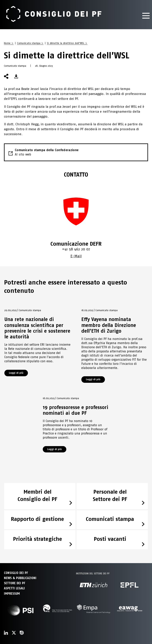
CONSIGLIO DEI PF (16, 573)
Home (7, 43)
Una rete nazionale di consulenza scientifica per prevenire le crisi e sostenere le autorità (37, 328)
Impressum (12, 594)
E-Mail (76, 256)
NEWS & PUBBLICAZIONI (20, 578)
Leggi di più (16, 373)
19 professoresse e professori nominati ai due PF (76, 410)
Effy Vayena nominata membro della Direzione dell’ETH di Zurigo (109, 325)
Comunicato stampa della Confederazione (76, 152)
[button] (16, 76)
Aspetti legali (14, 588)
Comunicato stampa (29, 43)
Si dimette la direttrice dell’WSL (66, 43)
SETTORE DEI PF (15, 583)
